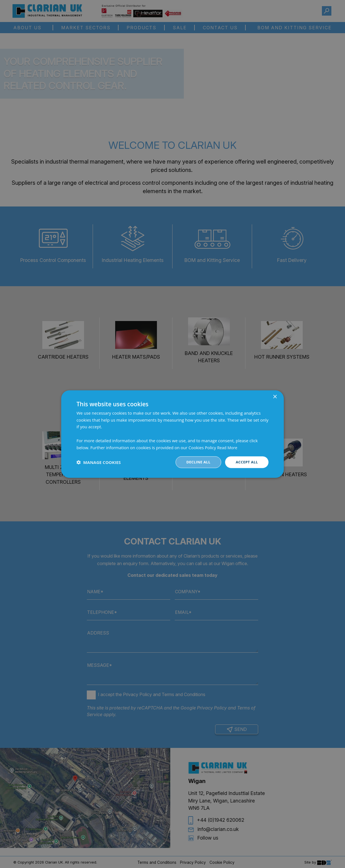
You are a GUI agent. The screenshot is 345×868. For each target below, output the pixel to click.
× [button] (275, 396)
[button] (99, 462)
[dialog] (172, 434)
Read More (228, 447)
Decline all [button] (196, 462)
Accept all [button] (246, 462)
